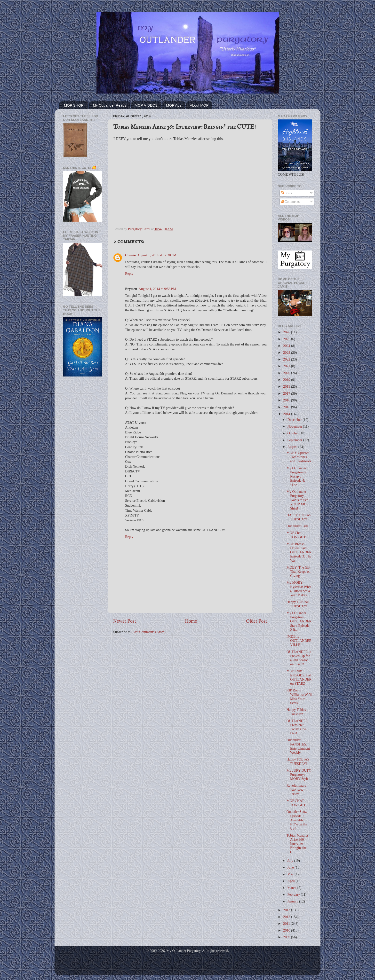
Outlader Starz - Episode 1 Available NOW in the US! (298, 820)
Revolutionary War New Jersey (296, 790)
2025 (287, 339)
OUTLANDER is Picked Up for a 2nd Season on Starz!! (299, 658)
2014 (287, 414)
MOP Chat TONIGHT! (297, 535)
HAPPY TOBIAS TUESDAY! (299, 517)
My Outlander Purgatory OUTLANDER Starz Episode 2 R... (299, 621)
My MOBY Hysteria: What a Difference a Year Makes (299, 589)
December (295, 420)
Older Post (256, 621)
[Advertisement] (83, 458)
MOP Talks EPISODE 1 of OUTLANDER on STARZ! (299, 677)
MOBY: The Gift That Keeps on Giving (299, 572)
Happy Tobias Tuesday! (296, 712)
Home (191, 621)
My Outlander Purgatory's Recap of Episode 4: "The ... (296, 476)
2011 (287, 924)
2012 (287, 917)
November (295, 426)
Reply (129, 274)
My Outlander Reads (110, 105)
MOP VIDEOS (146, 105)
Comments (290, 202)
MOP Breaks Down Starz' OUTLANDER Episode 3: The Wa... (299, 552)
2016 (287, 400)
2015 (287, 407)
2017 (287, 393)
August (293, 447)
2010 (287, 930)
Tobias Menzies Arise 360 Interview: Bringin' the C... (298, 844)
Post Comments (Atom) (149, 632)
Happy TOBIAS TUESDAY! (298, 604)
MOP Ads (174, 105)
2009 (287, 937)
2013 (287, 910)
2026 (287, 332)
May (291, 874)
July (291, 861)
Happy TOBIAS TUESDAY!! (298, 761)
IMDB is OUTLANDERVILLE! (299, 641)
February (294, 894)
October (294, 433)
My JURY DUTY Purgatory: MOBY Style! (299, 775)
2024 (287, 346)
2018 (287, 386)
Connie (130, 255)
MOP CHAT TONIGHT (296, 803)
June (291, 867)
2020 (287, 373)
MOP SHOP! (74, 105)
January (293, 901)
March (292, 888)
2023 (287, 353)
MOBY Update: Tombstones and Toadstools (299, 457)
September (295, 440)
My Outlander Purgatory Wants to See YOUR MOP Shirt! (297, 500)
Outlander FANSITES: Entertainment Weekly (298, 746)
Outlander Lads (297, 526)
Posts (286, 193)
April (292, 881)
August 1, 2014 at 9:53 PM (157, 289)
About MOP (199, 105)
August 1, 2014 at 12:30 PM (157, 255)
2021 (287, 366)
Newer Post (125, 621)
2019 (287, 380)
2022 (287, 359)
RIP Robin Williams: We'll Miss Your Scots (299, 697)
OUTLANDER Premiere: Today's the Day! (297, 727)
